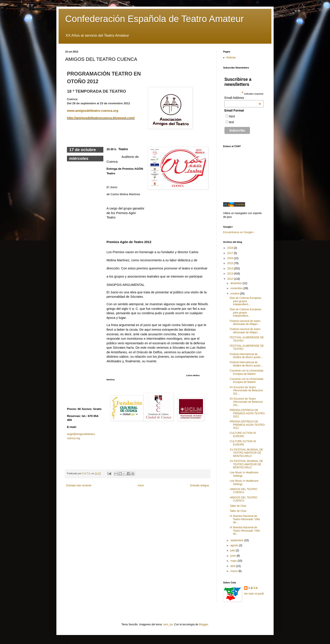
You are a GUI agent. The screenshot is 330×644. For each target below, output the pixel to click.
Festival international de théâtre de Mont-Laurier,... (247, 356)
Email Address (243, 98)
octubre (235, 294)
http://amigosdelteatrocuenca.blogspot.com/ (101, 118)
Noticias (231, 58)
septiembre (237, 540)
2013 (231, 274)
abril (233, 566)
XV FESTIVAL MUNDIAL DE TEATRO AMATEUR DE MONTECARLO (246, 453)
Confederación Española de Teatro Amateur (154, 19)
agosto (235, 545)
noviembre (237, 288)
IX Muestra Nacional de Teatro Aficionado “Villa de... (245, 519)
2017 (231, 253)
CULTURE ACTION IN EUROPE (243, 435)
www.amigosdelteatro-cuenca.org (93, 111)
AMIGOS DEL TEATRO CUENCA (243, 491)
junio (234, 556)
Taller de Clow (238, 506)
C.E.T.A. (253, 588)
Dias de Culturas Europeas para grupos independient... (245, 301)
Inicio (141, 485)
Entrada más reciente (79, 485)
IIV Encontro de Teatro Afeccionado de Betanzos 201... (246, 391)
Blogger (204, 624)
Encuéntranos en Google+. (239, 232)
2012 (231, 279)
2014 (231, 269)
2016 (231, 258)
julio (233, 550)
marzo (234, 571)
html (232, 116)
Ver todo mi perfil (254, 594)
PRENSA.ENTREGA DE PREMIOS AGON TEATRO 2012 (247, 413)
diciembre (236, 283)
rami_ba (168, 624)
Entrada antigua (200, 485)
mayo (234, 561)
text (232, 122)
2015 (231, 263)
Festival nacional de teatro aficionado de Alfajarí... (245, 323)
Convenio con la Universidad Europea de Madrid (247, 372)
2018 (231, 248)
